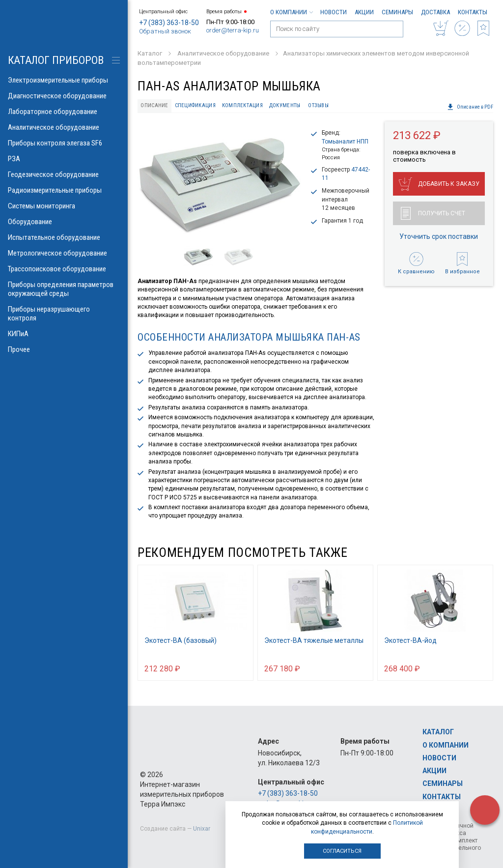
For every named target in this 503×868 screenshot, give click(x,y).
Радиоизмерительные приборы (64, 190)
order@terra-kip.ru (233, 30)
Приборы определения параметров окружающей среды (64, 289)
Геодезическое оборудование (64, 174)
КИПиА (64, 334)
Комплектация (242, 105)
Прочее (64, 349)
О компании (291, 12)
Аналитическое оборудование (64, 127)
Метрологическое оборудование (64, 253)
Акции (364, 12)
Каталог (438, 732)
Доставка (435, 12)
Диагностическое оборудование (64, 96)
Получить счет (433, 213)
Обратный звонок (165, 31)
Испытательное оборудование (64, 237)
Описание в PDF (470, 107)
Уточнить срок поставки (439, 236)
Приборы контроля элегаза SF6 (64, 143)
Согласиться (342, 851)
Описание (154, 105)
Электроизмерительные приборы (64, 80)
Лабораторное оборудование (64, 112)
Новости (334, 12)
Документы (285, 105)
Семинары (397, 12)
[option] (220, 180)
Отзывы (318, 105)
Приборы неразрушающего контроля (64, 314)
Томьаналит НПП (345, 142)
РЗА (64, 159)
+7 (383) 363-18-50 (169, 23)
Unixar (202, 829)
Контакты (473, 12)
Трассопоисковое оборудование (64, 269)
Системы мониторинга (64, 206)
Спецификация (195, 105)
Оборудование (64, 222)
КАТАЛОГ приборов (56, 60)
